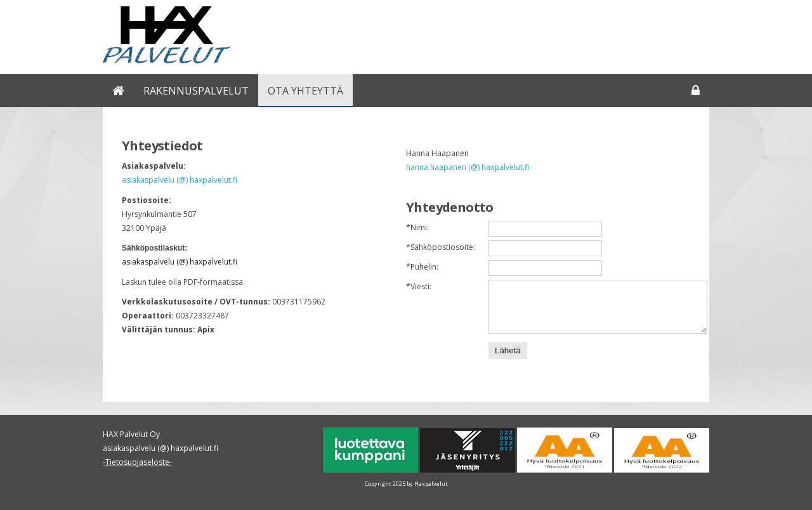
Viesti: (419, 286)
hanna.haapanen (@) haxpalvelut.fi (468, 167)
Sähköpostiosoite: (441, 247)
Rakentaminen (118, 91)
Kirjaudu (696, 91)
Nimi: (417, 227)
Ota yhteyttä (305, 91)
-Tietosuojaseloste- (137, 462)
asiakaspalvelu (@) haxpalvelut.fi (180, 180)
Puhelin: (422, 267)
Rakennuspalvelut (196, 91)
